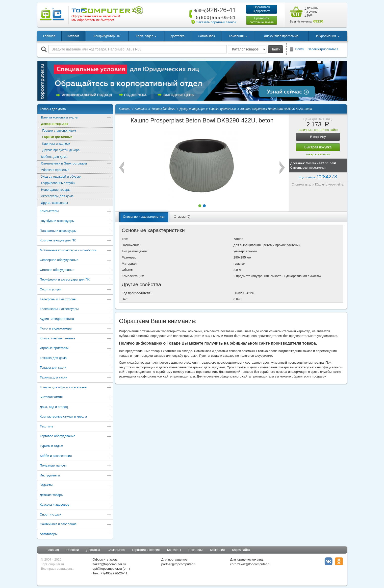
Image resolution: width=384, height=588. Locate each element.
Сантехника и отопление (76, 525)
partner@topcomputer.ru (179, 564)
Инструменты (76, 476)
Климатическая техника (76, 339)
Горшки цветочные (57, 137)
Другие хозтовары (54, 203)
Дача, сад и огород (76, 407)
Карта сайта (241, 550)
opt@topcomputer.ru (107, 569)
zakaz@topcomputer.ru (109, 564)
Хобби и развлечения (76, 456)
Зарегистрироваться (323, 49)
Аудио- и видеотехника (76, 319)
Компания (217, 550)
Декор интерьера (76, 124)
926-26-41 (214, 10)
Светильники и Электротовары (76, 164)
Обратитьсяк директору (262, 9)
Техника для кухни (76, 378)
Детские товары (76, 495)
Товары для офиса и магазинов (76, 388)
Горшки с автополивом (59, 130)
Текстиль (76, 427)
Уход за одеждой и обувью (76, 177)
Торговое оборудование (76, 436)
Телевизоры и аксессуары (76, 309)
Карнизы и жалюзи (56, 144)
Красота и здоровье (76, 505)
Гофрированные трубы (58, 183)
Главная (49, 36)
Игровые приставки (76, 348)
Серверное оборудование (76, 260)
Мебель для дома (76, 157)
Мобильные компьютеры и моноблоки (76, 251)
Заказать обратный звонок (216, 22)
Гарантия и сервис (146, 550)
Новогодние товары (76, 190)
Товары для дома (76, 109)
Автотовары (76, 534)
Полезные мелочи (76, 466)
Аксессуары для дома (57, 196)
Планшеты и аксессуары (76, 231)
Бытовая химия (76, 397)
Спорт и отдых (76, 515)
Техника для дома (76, 358)
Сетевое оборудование (76, 270)
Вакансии (195, 550)
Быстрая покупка (318, 147)
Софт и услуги (76, 290)
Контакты (174, 550)
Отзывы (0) (182, 217)
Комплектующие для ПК (76, 241)
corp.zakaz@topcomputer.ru (250, 564)
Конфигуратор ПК (107, 36)
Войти (300, 49)
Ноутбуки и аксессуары (76, 221)
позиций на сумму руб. (312, 12)
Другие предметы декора (61, 150)
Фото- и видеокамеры (76, 329)
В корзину (318, 137)
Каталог (73, 36)
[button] (200, 206)
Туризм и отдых (76, 446)
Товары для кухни (76, 368)
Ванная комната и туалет (76, 118)
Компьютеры (76, 211)
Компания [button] (238, 36)
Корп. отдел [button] (146, 36)
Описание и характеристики (144, 217)
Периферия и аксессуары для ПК (76, 280)
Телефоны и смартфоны (76, 300)
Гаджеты (76, 485)
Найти (276, 49)
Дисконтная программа (281, 36)
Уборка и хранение (76, 170)
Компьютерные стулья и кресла (76, 417)
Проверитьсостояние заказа (262, 20)
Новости (73, 550)
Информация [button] (328, 36)
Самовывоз (206, 36)
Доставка (178, 36)
